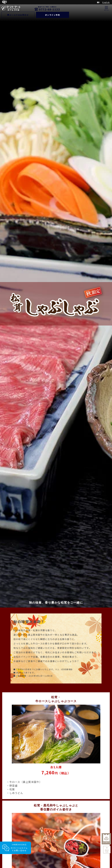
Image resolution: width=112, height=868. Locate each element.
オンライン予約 (53, 15)
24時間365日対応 (19, 848)
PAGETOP (107, 851)
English (106, 2)
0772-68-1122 (49, 9)
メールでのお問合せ (18, 15)
